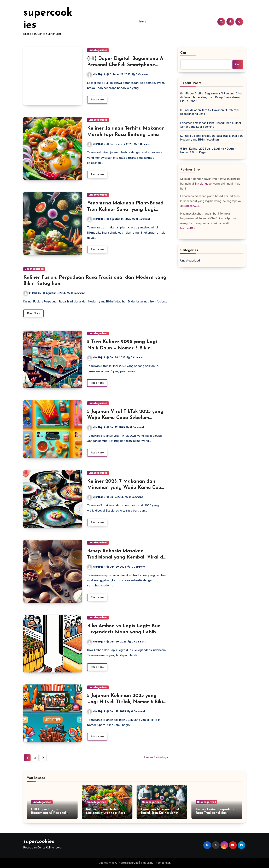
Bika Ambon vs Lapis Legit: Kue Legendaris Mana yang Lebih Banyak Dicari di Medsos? (124, 632)
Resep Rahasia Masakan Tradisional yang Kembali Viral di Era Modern (126, 557)
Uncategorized (98, 50)
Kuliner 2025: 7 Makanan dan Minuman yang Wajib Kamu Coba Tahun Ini (126, 488)
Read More (97, 100)
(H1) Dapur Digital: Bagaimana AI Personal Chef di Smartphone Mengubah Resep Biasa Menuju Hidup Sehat (211, 97)
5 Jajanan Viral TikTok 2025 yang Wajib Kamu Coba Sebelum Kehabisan (125, 418)
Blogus (145, 863)
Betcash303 (191, 206)
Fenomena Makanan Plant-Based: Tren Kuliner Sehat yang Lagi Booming (126, 210)
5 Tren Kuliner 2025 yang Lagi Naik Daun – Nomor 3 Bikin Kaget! (122, 348)
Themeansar (162, 863)
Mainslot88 (187, 228)
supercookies (39, 842)
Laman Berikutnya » (157, 757)
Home (142, 22)
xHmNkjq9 (96, 74)
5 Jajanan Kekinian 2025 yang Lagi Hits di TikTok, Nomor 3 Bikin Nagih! (127, 702)
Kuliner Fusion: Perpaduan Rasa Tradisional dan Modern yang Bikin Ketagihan (212, 138)
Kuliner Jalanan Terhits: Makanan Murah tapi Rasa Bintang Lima (210, 112)
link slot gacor (204, 184)
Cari (184, 53)
